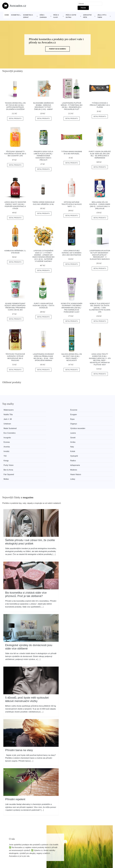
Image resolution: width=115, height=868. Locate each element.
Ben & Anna (67, 435)
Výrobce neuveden (41, 418)
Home (7, 15)
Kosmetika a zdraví (28, 16)
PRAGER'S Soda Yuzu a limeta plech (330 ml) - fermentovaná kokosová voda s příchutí (43, 156)
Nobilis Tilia (66, 410)
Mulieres (94, 435)
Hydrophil (37, 431)
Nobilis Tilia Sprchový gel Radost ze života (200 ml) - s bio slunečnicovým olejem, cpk (100, 308)
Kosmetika (15, 15)
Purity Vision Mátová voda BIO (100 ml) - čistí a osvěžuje (43, 306)
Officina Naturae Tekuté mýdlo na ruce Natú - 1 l (72, 204)
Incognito (9, 423)
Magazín (51, 850)
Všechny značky (54, 845)
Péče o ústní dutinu (71, 16)
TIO (7, 431)
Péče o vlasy (56, 16)
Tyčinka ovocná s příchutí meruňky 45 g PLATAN (100, 105)
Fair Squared (10, 440)
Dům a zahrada (43, 16)
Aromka (8, 427)
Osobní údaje (97, 845)
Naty (35, 427)
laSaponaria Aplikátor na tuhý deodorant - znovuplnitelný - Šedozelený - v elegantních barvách (100, 255)
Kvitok (93, 427)
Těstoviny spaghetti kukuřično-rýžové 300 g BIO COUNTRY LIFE (15, 154)
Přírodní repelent (15, 759)
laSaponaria (38, 435)
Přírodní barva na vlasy (19, 710)
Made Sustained (12, 418)
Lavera (93, 418)
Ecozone (37, 410)
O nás (94, 850)
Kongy (64, 431)
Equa (36, 414)
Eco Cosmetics (68, 418)
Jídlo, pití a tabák (102, 16)
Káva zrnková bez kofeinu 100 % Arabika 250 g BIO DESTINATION (72, 253)
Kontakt (95, 855)
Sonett (36, 423)
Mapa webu (52, 855)
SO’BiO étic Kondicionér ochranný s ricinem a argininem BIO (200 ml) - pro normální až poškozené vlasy (72, 308)
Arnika (93, 423)
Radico (93, 431)
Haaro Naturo (39, 440)
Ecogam (93, 410)
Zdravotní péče (87, 16)
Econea (65, 423)
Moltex (64, 440)
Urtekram (65, 414)
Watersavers (10, 410)
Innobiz (65, 427)
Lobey (93, 440)
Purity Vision (10, 435)
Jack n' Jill (9, 414)
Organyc (94, 414)
